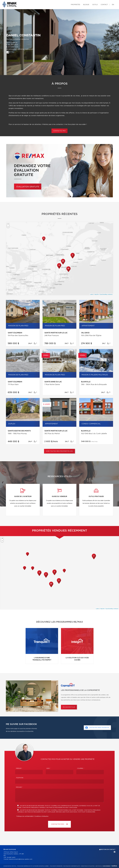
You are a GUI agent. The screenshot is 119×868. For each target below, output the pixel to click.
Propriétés (75, 5)
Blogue (86, 5)
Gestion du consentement (103, 866)
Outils (95, 5)
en (113, 5)
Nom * (48, 768)
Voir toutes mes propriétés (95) (60, 451)
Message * (19, 787)
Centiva (114, 866)
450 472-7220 (13, 47)
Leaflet (91, 294)
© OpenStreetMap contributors (106, 294)
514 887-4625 (13, 45)
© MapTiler (96, 294)
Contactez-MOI (59, 824)
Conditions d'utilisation (41, 816)
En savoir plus (69, 707)
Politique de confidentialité (25, 816)
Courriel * (81, 768)
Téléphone (20, 778)
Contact (104, 5)
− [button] (8, 226)
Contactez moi (60, 131)
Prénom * (19, 768)
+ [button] (8, 224)
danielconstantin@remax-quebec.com (20, 49)
